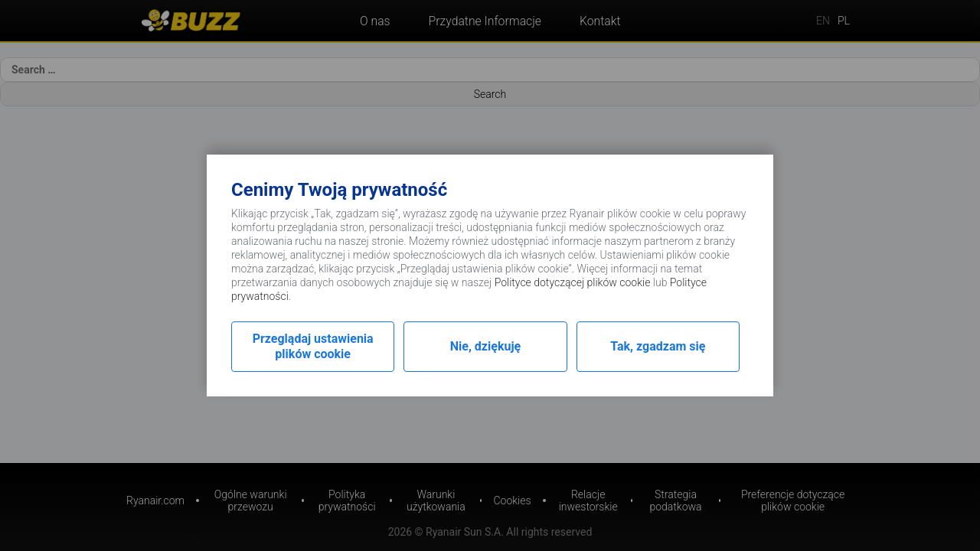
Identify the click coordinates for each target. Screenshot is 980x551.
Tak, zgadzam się (658, 346)
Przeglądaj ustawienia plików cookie (313, 346)
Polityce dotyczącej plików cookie (573, 282)
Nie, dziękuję (485, 346)
